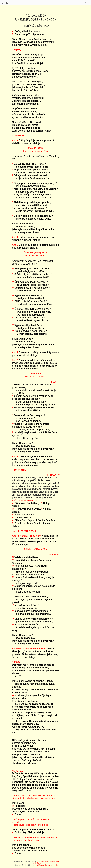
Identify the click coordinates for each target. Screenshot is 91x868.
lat (7, 3)
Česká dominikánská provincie (47, 865)
